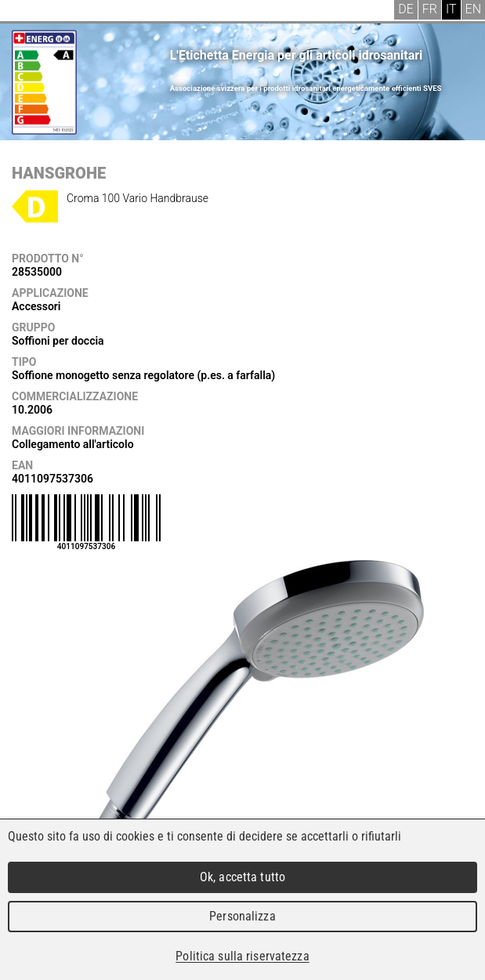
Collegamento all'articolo (73, 444)
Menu (24, 12)
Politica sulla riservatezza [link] (242, 956)
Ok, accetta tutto (242, 877)
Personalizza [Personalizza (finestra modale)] (242, 916)
